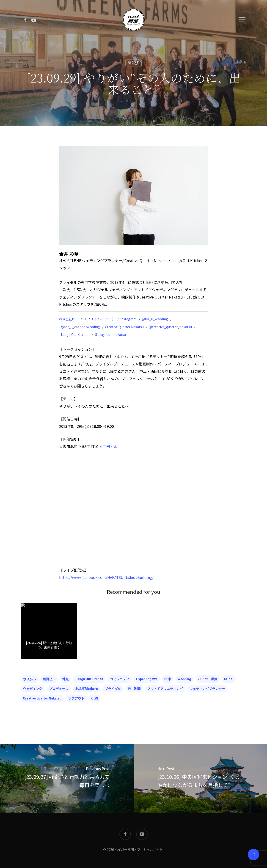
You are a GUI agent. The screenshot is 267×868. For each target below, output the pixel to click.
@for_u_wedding (155, 319)
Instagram (128, 319)
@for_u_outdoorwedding (80, 327)
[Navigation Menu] (242, 20)
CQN (95, 698)
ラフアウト (76, 698)
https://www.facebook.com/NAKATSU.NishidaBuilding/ (106, 577)
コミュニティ (120, 679)
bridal (229, 679)
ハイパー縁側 (208, 679)
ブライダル (113, 689)
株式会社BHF (69, 319)
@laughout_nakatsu (110, 334)
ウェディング (33, 689)
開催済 (133, 63)
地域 (66, 679)
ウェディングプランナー (207, 689)
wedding (184, 679)
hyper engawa (147, 679)
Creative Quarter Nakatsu (124, 327)
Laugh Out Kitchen (75, 334)
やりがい (29, 679)
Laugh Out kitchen (89, 679)
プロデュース (59, 689)
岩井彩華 (134, 689)
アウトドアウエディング (165, 689)
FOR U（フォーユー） (99, 319)
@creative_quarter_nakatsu (170, 327)
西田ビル (110, 446)
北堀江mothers (87, 689)
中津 (168, 679)
